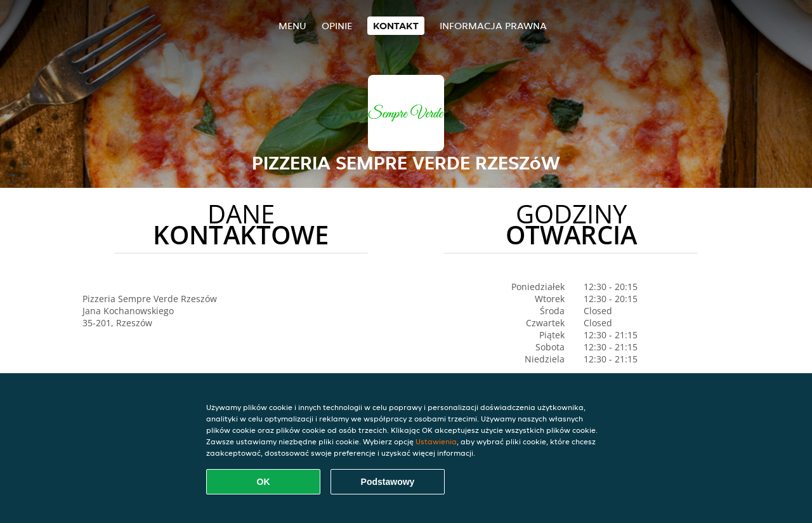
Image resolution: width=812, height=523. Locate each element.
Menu (292, 26)
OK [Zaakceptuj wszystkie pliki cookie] (264, 482)
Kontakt (396, 26)
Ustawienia (436, 441)
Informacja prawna (493, 26)
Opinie (337, 26)
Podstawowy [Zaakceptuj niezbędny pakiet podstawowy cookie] (388, 482)
